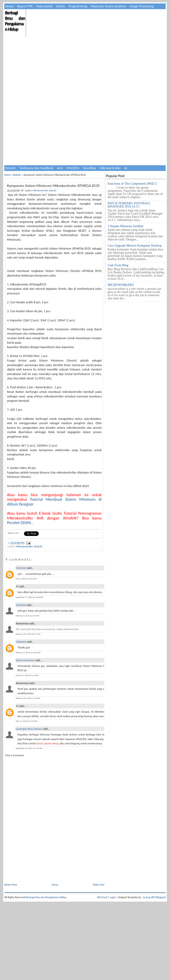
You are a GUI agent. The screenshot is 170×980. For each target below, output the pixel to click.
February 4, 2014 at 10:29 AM (28, 652)
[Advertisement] (75, 133)
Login (113, 897)
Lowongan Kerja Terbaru (29, 729)
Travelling (89, 168)
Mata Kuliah (44, 6)
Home (10, 6)
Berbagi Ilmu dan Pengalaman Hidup (15, 21)
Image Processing (142, 6)
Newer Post (11, 885)
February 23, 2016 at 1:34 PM (28, 698)
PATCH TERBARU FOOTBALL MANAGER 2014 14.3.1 (129, 205)
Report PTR (25, 6)
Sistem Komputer (25, 660)
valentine (21, 605)
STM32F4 (73, 168)
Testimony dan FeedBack (37, 168)
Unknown (21, 568)
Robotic (11, 168)
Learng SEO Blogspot (154, 897)
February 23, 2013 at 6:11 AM (28, 634)
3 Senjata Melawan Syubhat (126, 226)
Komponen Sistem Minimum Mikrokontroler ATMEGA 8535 (53, 186)
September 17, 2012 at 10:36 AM (30, 597)
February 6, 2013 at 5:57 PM (28, 616)
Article (61, 6)
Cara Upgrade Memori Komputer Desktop (135, 246)
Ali (17, 586)
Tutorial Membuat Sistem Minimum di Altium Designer (54, 502)
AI (126, 168)
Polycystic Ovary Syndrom (109, 6)
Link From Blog (118, 265)
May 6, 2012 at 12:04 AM (26, 579)
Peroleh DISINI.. (20, 523)
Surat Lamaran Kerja (48, 743)
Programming (78, 6)
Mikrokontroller (110, 168)
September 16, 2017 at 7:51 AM (29, 748)
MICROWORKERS (121, 285)
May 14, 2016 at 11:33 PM (27, 721)
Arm (60, 168)
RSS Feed (102, 897)
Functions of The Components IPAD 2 (132, 184)
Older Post (99, 885)
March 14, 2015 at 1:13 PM (27, 675)
